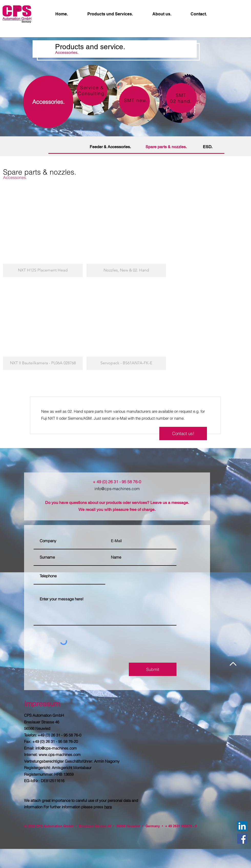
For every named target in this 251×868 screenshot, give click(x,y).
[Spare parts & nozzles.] (166, 147)
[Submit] (153, 669)
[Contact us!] (183, 433)
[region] (181, 98)
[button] (43, 233)
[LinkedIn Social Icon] (242, 826)
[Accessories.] (48, 102)
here (108, 807)
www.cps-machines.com (60, 755)
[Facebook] (242, 839)
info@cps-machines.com (117, 489)
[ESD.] (207, 147)
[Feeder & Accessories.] (110, 147)
